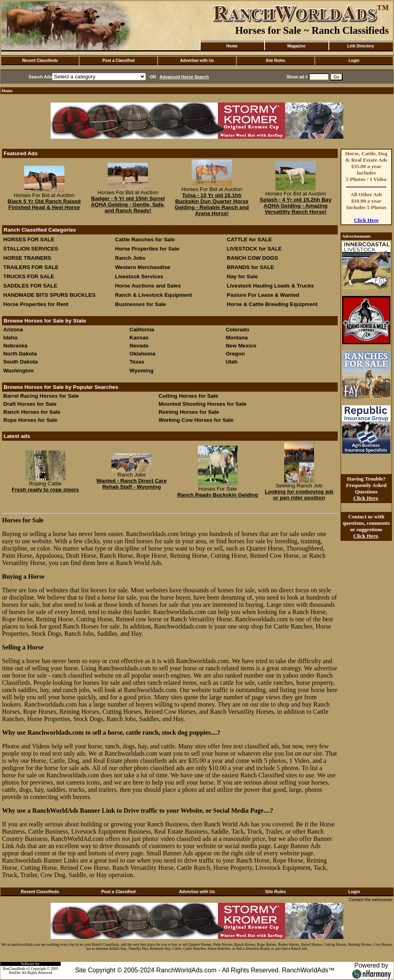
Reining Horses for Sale (189, 412)
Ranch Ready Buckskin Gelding (218, 495)
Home (232, 46)
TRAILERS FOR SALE (31, 267)
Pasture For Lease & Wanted (263, 295)
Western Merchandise (143, 267)
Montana (237, 338)
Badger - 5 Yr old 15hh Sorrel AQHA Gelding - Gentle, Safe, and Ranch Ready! (128, 204)
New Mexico (241, 346)
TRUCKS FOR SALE (29, 276)
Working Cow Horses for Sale (196, 420)
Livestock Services (139, 276)
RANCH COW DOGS (252, 258)
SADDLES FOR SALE (30, 286)
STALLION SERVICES (31, 249)
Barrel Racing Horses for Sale (41, 396)
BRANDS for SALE (250, 267)
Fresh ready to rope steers (45, 490)
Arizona (13, 330)
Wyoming (142, 371)
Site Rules (275, 61)
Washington (18, 371)
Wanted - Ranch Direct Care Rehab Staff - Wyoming (132, 484)
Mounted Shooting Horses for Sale (203, 404)
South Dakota (21, 362)
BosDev (15, 973)
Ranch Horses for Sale (32, 412)
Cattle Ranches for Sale (145, 239)
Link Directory (360, 46)
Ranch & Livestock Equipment (154, 295)
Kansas (139, 338)
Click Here (366, 220)
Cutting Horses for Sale (189, 396)
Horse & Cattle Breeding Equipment (272, 304)
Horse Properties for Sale (147, 249)
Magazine (296, 46)
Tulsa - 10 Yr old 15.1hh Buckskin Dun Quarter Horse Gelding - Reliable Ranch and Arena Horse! (212, 204)
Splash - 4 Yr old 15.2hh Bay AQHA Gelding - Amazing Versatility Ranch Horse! (295, 206)
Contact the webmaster (371, 900)
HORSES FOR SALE (29, 239)
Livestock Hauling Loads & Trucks (270, 286)
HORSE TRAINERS (27, 258)
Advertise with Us (197, 61)
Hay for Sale (243, 276)
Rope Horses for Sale (30, 420)
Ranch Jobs (130, 258)
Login (354, 61)
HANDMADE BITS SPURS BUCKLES (49, 295)
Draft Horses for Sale (30, 404)
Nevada (139, 346)
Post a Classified (119, 61)
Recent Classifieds (40, 61)
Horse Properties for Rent (36, 304)
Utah (232, 362)
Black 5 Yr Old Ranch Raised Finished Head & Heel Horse (44, 204)
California (142, 330)
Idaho (10, 338)
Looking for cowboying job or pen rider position (299, 495)
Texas (137, 362)
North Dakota (20, 354)
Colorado (237, 330)
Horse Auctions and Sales (148, 286)
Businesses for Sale (141, 304)
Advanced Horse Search (184, 77)
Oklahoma (142, 354)
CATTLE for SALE (249, 239)
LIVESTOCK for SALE (254, 249)
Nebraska (15, 346)
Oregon (235, 354)
